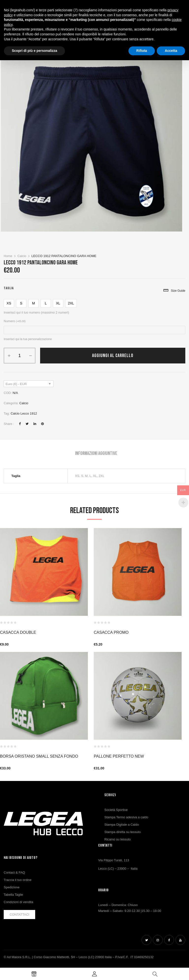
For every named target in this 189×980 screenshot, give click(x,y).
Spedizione (12, 887)
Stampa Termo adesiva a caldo (126, 817)
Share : (9, 424)
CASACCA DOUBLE (18, 632)
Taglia (9, 288)
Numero (15, 321)
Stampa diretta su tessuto (122, 832)
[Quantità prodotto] (20, 356)
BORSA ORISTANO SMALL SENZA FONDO (39, 756)
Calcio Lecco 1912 (24, 413)
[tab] (96, 454)
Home (8, 256)
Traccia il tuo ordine (18, 880)
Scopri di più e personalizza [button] (34, 51)
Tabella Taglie (13, 895)
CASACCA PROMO (111, 632)
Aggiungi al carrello (113, 356)
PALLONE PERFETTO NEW (119, 756)
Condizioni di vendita (18, 902)
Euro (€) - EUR (16, 384)
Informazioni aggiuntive (96, 453)
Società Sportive (116, 810)
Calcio (22, 256)
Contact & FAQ (14, 872)
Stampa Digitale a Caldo (122, 825)
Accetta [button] (171, 51)
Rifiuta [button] (142, 51)
